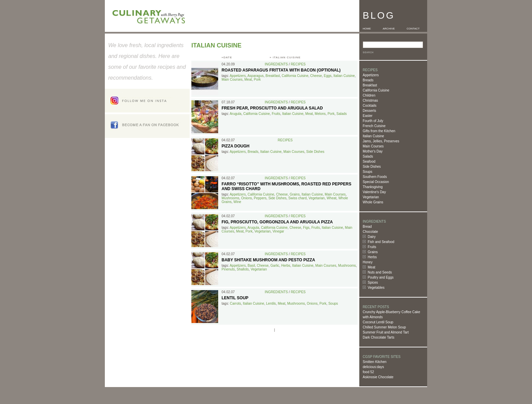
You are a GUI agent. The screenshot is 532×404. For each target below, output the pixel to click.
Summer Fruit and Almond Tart (386, 332)
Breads (368, 80)
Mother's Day (373, 151)
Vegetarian (371, 197)
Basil (251, 266)
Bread (367, 227)
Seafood (369, 161)
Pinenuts (228, 269)
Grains (373, 252)
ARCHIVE (389, 29)
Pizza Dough (235, 146)
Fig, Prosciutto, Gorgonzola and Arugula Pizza (277, 222)
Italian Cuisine (373, 136)
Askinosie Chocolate (378, 377)
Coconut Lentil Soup (378, 322)
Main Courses (373, 146)
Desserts (369, 111)
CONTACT (413, 29)
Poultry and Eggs (381, 277)
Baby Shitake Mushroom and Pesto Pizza (268, 260)
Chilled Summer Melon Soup (384, 327)
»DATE (227, 57)
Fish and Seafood (381, 242)
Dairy (372, 237)
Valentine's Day (374, 192)
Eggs (328, 76)
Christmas (370, 100)
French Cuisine (374, 126)
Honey (368, 262)
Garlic (275, 266)
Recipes (298, 64)
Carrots (235, 304)
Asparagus (255, 76)
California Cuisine (376, 90)
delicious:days (373, 367)
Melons (320, 114)
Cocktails (370, 106)
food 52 (368, 372)
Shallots (243, 269)
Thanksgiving (373, 187)
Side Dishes (372, 167)
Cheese (316, 76)
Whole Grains (373, 202)
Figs (306, 228)
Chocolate (370, 232)
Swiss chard (298, 198)
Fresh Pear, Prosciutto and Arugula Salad (272, 108)
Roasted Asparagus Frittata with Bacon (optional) (281, 70)
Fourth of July (373, 121)
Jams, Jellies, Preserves (381, 141)
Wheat (332, 198)
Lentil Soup (235, 298)
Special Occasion (376, 182)
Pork (257, 79)
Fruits (372, 247)
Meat (372, 267)
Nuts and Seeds (380, 272)
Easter (368, 116)
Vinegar (278, 231)
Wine (237, 202)
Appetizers (371, 75)
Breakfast (370, 85)
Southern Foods (375, 177)
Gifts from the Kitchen (379, 131)
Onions (247, 198)
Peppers (260, 198)
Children (369, 95)
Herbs (372, 257)
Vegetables (376, 288)
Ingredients (276, 64)
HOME (367, 29)
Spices (373, 282)
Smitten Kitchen (375, 362)
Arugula (235, 114)
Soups (367, 172)
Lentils (271, 304)
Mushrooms (230, 198)
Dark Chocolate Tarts (378, 337)
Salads (368, 156)
